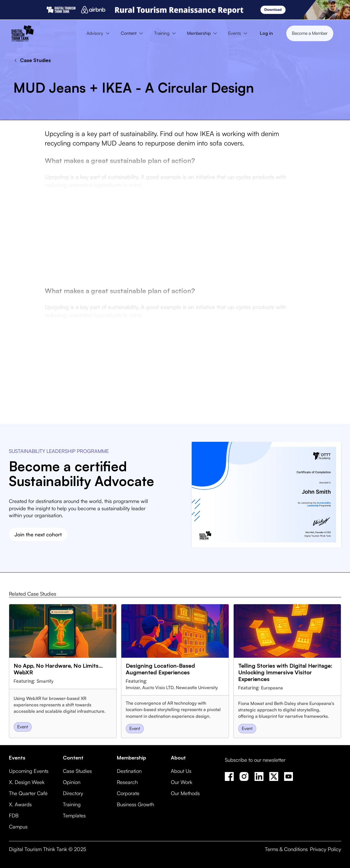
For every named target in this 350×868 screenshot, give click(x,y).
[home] (23, 33)
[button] (99, 33)
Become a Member (310, 33)
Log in (266, 33)
